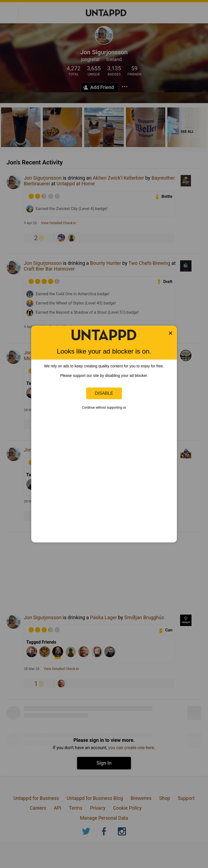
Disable (104, 393)
